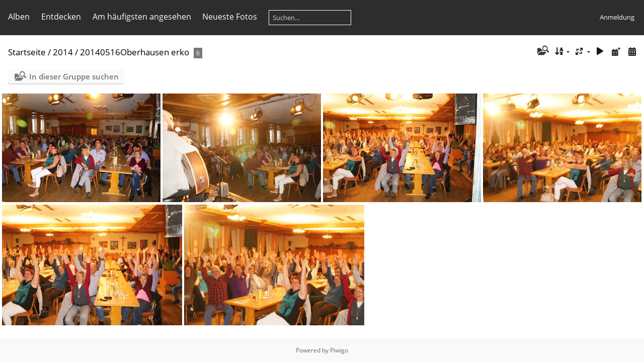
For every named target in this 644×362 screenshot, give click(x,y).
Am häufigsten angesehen (142, 17)
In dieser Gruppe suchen (74, 76)
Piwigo (339, 350)
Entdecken (61, 17)
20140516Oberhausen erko (135, 52)
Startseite (27, 52)
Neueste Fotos (230, 17)
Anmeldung (617, 17)
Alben (19, 17)
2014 (63, 52)
